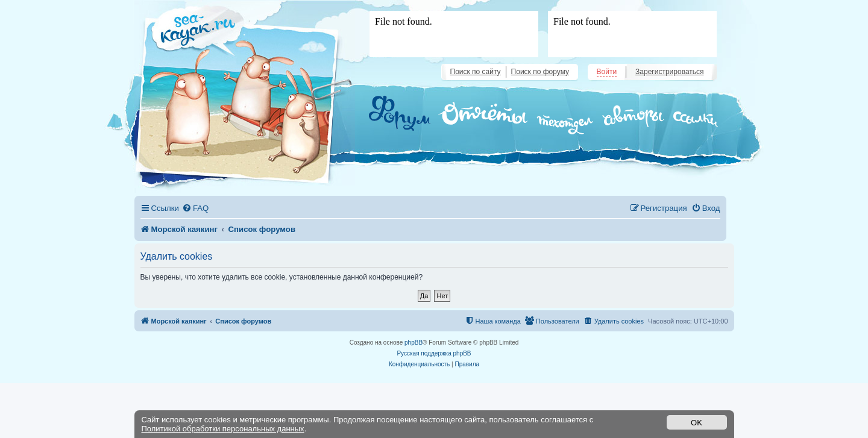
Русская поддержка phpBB (434, 353)
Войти (607, 72)
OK (697, 423)
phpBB (414, 343)
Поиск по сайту (476, 72)
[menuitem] (195, 208)
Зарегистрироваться (669, 72)
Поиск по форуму (540, 72)
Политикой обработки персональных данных (223, 429)
